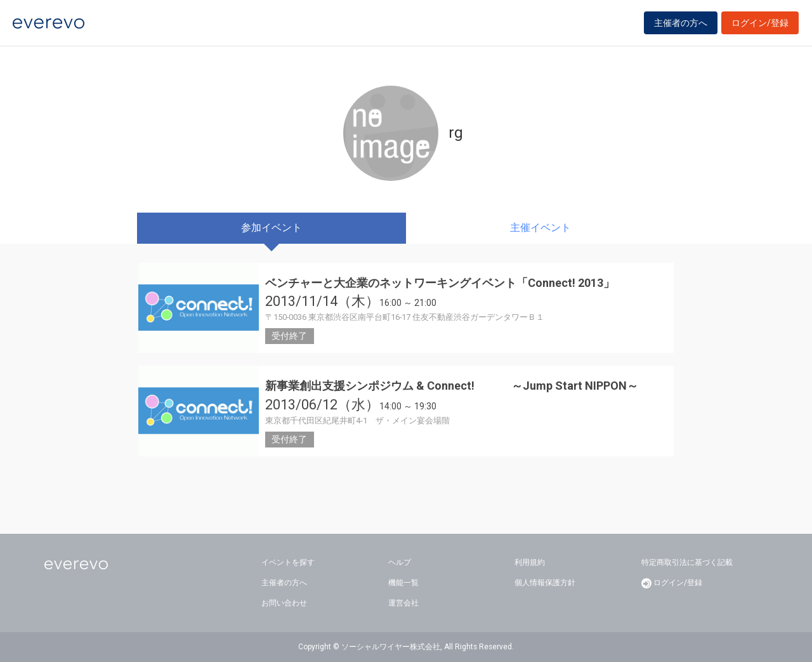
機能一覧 (403, 583)
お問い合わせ (284, 603)
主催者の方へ (681, 27)
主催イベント (540, 228)
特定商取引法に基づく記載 (687, 562)
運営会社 (403, 603)
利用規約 (530, 562)
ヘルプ (400, 562)
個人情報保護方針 (545, 583)
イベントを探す (288, 562)
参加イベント (272, 228)
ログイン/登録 (760, 27)
